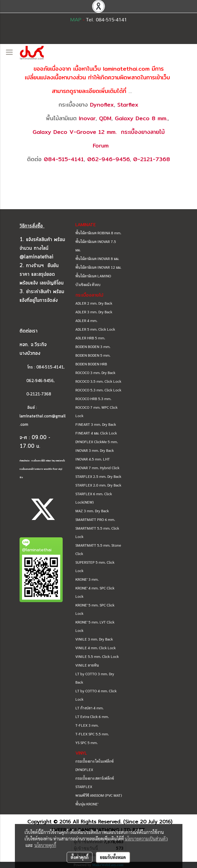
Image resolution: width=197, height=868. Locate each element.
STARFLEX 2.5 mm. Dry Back (98, 476)
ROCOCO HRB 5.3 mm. (93, 399)
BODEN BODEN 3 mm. (93, 346)
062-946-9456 (108, 159)
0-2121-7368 (152, 159)
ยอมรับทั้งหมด (113, 857)
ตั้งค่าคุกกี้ (80, 857)
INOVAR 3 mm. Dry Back (95, 450)
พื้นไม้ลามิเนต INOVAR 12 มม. (98, 267)
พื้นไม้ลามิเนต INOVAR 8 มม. (97, 258)
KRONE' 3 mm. (87, 579)
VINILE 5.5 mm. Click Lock (97, 656)
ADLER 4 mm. (86, 320)
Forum (101, 145)
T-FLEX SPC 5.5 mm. (92, 734)
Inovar (87, 118)
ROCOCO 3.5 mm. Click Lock (98, 381)
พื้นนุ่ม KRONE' (87, 804)
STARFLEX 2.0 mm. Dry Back (98, 485)
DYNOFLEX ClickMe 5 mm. (97, 442)
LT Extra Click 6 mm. (92, 716)
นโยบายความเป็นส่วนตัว (146, 839)
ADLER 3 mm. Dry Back (94, 312)
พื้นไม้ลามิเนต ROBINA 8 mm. (98, 233)
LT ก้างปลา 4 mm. (90, 708)
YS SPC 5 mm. (87, 742)
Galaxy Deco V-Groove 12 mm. (75, 132)
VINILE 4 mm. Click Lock (96, 648)
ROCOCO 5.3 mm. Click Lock (98, 390)
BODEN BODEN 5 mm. (93, 355)
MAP (76, 20)
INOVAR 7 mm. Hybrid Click (97, 468)
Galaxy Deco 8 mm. (141, 118)
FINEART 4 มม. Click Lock (96, 433)
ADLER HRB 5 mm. (90, 338)
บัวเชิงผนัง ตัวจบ (88, 284)
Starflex (128, 105)
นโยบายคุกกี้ (45, 845)
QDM (105, 118)
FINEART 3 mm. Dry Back (96, 424)
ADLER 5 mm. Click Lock (95, 329)
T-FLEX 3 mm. (87, 725)
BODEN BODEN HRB (91, 364)
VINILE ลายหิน (87, 665)
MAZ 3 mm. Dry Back (92, 511)
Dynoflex (102, 105)
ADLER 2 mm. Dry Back (94, 303)
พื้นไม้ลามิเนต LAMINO (93, 276)
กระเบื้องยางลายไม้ (143, 132)
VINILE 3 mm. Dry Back (94, 639)
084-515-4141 (64, 159)
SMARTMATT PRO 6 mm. (95, 519)
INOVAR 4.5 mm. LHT (93, 459)
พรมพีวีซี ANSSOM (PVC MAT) (99, 795)
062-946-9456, (37, 381)
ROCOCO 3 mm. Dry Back (95, 372)
